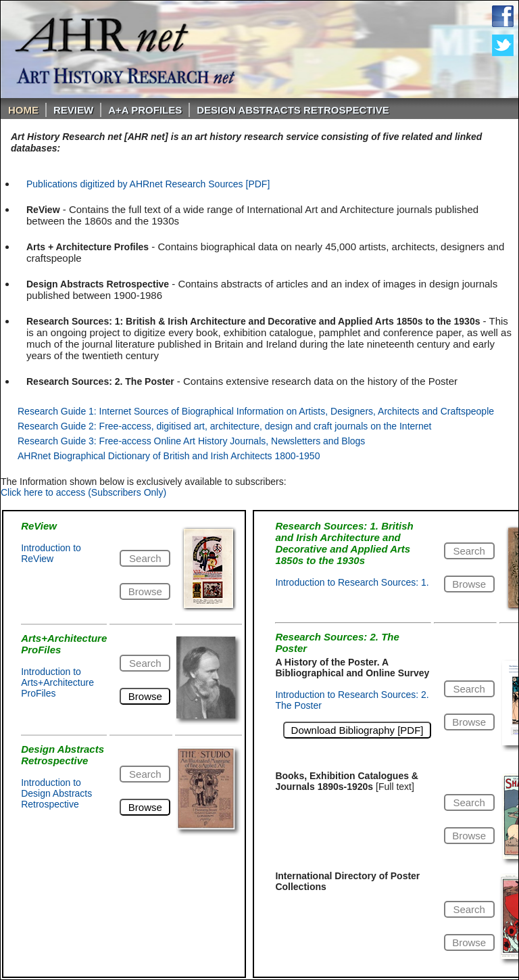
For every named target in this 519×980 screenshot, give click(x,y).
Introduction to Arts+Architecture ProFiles (57, 682)
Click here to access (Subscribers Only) (83, 492)
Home (23, 110)
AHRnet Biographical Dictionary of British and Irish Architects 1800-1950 (169, 456)
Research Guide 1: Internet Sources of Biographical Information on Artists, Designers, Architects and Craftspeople (256, 411)
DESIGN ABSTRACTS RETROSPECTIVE (293, 110)
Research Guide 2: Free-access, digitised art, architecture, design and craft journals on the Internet (224, 426)
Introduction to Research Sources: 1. (352, 582)
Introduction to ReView (51, 553)
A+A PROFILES (145, 110)
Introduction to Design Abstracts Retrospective (56, 793)
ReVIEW (73, 110)
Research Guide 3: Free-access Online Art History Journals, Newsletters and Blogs (191, 441)
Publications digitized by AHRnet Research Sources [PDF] (148, 184)
